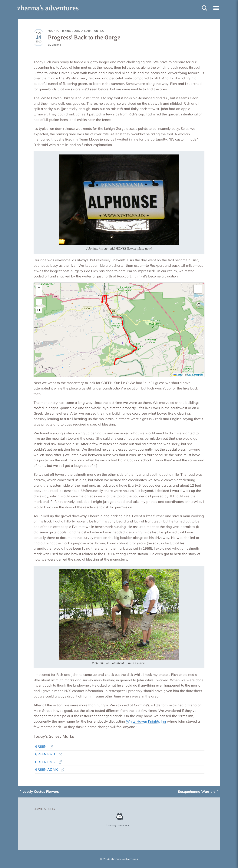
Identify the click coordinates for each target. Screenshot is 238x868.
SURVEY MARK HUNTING (89, 31)
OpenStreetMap (195, 375)
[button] (216, 8)
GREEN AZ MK (46, 769)
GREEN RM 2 (45, 762)
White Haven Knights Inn (146, 721)
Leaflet (178, 375)
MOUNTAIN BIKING (59, 31)
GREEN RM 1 (45, 754)
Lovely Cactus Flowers (41, 792)
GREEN (41, 746)
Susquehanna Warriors (197, 792)
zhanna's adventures (48, 8)
